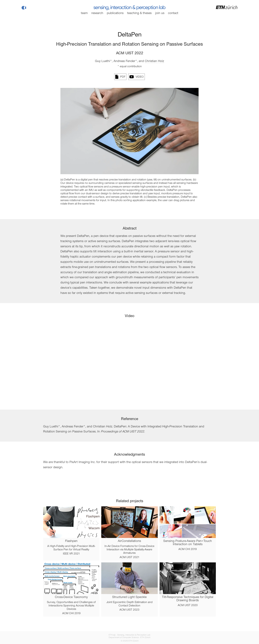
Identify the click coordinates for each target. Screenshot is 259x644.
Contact (173, 13)
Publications (115, 13)
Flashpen (71, 541)
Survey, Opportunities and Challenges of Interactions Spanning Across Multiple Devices (71, 606)
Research (97, 13)
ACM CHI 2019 (188, 549)
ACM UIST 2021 (129, 557)
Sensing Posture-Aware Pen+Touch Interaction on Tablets (188, 543)
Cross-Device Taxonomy (71, 597)
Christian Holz (154, 61)
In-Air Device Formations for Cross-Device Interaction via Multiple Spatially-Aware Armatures (129, 550)
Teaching (139, 13)
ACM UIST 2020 (188, 605)
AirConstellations (129, 541)
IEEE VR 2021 (71, 554)
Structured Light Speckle (129, 597)
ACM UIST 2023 (129, 610)
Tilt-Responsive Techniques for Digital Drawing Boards (188, 599)
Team (84, 13)
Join (160, 13)
